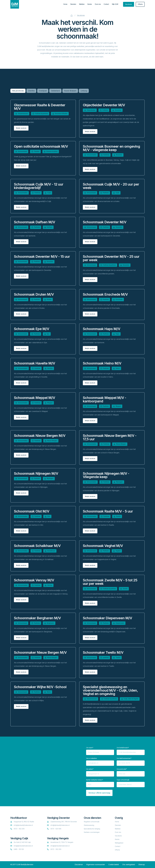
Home (65, 4)
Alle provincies (18, 91)
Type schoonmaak (123, 780)
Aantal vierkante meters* (95, 780)
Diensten (73, 4)
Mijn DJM (115, 4)
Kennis (90, 4)
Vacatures (81, 15)
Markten (82, 4)
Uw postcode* (122, 769)
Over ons (98, 4)
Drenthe (31, 91)
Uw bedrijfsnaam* (123, 748)
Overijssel (43, 91)
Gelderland (55, 91)
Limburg (84, 91)
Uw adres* (90, 769)
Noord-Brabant (70, 91)
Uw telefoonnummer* (124, 758)
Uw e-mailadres (91, 758)
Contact (106, 4)
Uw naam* (90, 748)
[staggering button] (129, 4)
